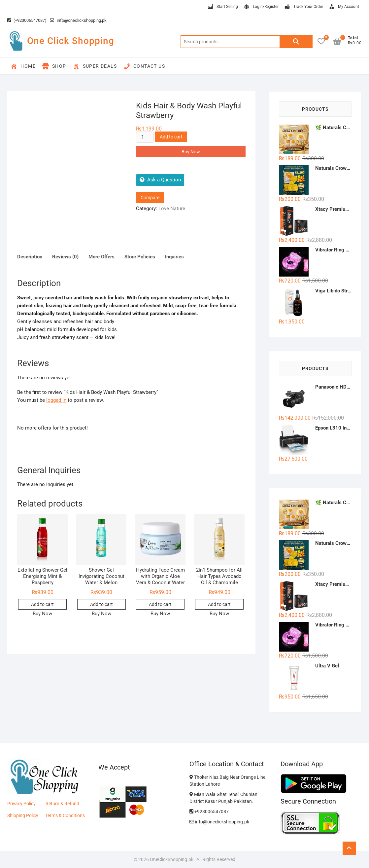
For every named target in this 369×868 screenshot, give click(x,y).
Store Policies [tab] (140, 257)
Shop (54, 66)
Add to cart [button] (42, 604)
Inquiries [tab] (174, 257)
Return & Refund (62, 804)
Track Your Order (303, 7)
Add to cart (171, 137)
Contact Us (144, 66)
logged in (56, 400)
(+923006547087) (27, 20)
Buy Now (191, 152)
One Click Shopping (71, 41)
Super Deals (95, 66)
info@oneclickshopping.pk (78, 20)
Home (23, 66)
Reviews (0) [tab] (65, 257)
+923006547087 (209, 811)
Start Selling (222, 7)
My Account (344, 7)
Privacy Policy (21, 804)
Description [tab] (30, 257)
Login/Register (261, 7)
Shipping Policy (23, 815)
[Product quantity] (145, 137)
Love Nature (172, 208)
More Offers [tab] (101, 257)
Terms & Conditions (65, 815)
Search (296, 42)
